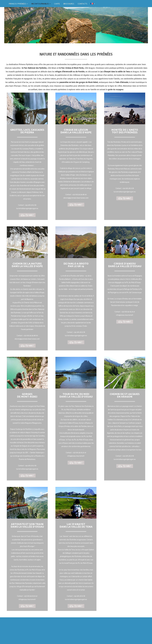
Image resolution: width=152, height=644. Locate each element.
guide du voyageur (116, 89)
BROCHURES (69, 4)
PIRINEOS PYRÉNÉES (18, 4)
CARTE (57, 4)
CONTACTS (82, 4)
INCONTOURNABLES (41, 4)
